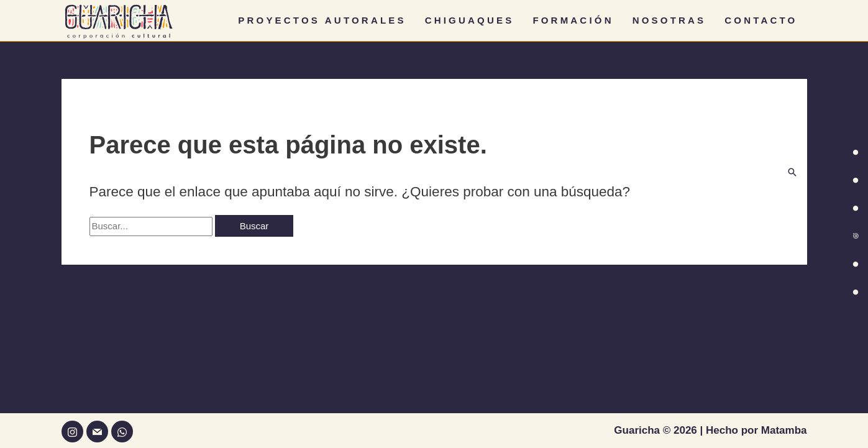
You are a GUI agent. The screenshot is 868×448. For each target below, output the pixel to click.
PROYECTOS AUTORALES (322, 20)
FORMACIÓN (573, 20)
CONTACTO (761, 20)
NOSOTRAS (669, 20)
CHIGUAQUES (470, 20)
